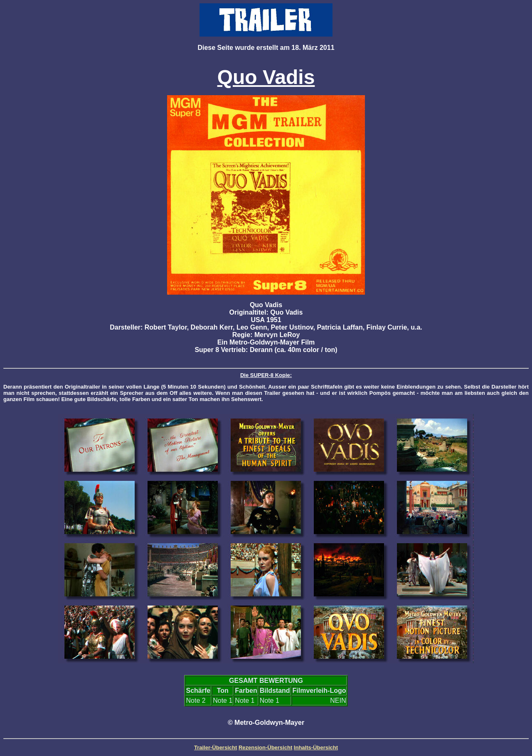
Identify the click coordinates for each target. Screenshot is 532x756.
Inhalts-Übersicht (316, 747)
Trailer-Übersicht (216, 747)
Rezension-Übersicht (265, 747)
